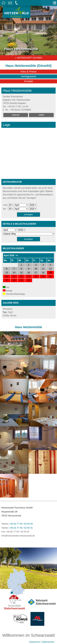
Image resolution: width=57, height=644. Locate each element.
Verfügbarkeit (29, 76)
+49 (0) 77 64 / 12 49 (18, 107)
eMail (41, 115)
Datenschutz (48, 642)
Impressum (35, 642)
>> (17, 255)
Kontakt (28, 81)
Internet (16, 115)
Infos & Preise (28, 72)
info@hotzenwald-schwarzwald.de (18, 536)
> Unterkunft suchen (29, 58)
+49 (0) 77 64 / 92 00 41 (21, 528)
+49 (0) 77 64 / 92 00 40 (21, 524)
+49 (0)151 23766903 (20, 110)
